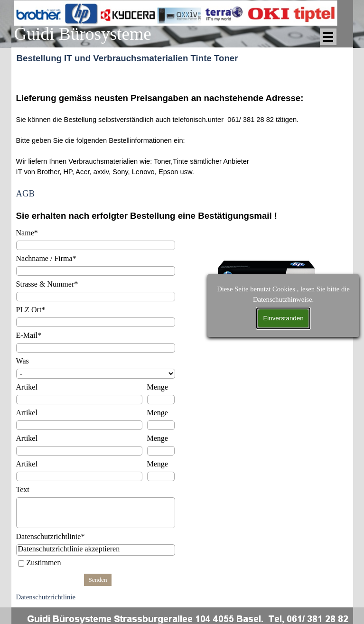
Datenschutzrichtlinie (46, 597)
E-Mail (29, 335)
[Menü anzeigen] (328, 37)
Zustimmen (44, 563)
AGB (25, 193)
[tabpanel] (182, 146)
